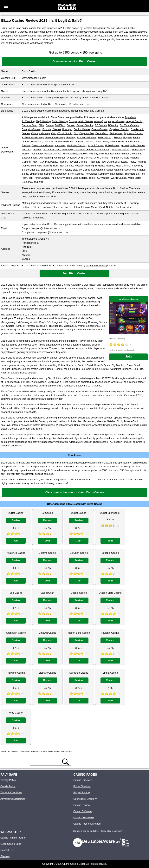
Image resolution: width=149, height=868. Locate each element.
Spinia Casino (110, 673)
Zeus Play (27, 182)
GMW (105, 142)
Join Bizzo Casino (74, 273)
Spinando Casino (79, 673)
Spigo (25, 174)
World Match (134, 178)
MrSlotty (94, 154)
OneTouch (60, 158)
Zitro (41, 182)
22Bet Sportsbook (110, 513)
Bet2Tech (60, 125)
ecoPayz (46, 207)
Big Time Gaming (129, 125)
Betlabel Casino (110, 553)
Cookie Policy (8, 786)
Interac (68, 207)
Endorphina (116, 133)
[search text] (46, 762)
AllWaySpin (101, 121)
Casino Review (82, 805)
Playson (63, 162)
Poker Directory (82, 786)
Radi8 (132, 162)
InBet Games (138, 145)
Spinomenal (36, 174)
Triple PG (94, 178)
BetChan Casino (79, 553)
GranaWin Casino (16, 633)
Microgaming (70, 154)
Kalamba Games (85, 149)
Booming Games (52, 129)
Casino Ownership (84, 817)
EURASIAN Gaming (33, 137)
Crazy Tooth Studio (62, 133)
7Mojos (73, 121)
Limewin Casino (47, 633)
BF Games (101, 125)
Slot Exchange (49, 170)
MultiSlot (104, 154)
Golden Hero (117, 142)
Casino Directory (83, 780)
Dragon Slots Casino (110, 593)
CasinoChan (47, 593)
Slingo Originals (31, 170)
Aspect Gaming (117, 121)
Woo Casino (16, 713)
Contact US (7, 850)
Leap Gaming (103, 149)
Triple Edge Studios (77, 178)
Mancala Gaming (121, 149)
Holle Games (112, 145)
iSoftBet (37, 149)
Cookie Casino (79, 593)
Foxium (118, 137)
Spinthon (49, 174)
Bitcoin (36, 207)
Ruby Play (137, 166)
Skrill (119, 207)
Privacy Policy (8, 780)
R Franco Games (105, 166)
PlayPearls (51, 162)
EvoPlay (71, 137)
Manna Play (138, 149)
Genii (98, 142)
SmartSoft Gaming (95, 170)
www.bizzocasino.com (34, 78)
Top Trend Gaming (39, 178)
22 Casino (47, 513)
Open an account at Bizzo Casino (74, 61)
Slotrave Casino (47, 673)
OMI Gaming (46, 158)
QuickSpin (112, 162)
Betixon (71, 125)
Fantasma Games (87, 137)
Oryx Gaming (101, 158)
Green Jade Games (42, 145)
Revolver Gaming (84, 166)
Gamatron (37, 142)
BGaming (113, 125)
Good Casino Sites (11, 844)
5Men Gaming (60, 121)
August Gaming (135, 121)
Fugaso (127, 137)
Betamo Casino (47, 553)
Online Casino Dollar (74, 864)
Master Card (98, 207)
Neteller (110, 207)
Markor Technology (32, 154)
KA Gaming (68, 149)
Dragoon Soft (87, 133)
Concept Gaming (41, 133)
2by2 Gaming (43, 121)
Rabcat (123, 162)
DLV (76, 133)
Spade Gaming (115, 170)
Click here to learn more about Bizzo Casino (75, 492)
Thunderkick (117, 174)
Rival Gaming (123, 166)
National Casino (110, 633)
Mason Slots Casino (79, 633)
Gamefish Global (64, 142)
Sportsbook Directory (85, 799)
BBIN (42, 125)
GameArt (49, 142)
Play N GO (38, 162)
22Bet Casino (79, 513)
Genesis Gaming (84, 142)
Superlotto (61, 174)
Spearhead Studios (135, 170)
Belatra (50, 125)
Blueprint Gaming (32, 129)
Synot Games (76, 174)
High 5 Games (96, 145)
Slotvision (78, 170)
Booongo (67, 129)
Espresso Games (133, 133)
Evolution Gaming (55, 137)
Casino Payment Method (87, 824)
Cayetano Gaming (119, 129)
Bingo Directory (82, 792)
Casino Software (82, 811)
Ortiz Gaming (85, 158)
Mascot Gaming (53, 154)
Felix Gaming (105, 137)
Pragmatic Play (97, 162)
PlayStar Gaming (78, 162)
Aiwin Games (86, 121)
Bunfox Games (82, 129)
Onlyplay (72, 158)
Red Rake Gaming (41, 166)
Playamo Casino (16, 673)
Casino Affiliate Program (14, 838)
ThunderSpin (132, 174)
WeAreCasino (118, 178)
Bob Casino (16, 593)
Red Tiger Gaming (63, 166)
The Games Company (96, 174)
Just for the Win (52, 149)
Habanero (60, 145)
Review (16, 520)
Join (129, 356)
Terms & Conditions (11, 792)
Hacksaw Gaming (77, 145)
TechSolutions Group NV (93, 91)
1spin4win (130, 117)
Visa (129, 207)
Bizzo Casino (95, 504)
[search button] (65, 762)
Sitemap (5, 856)
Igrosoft (125, 145)
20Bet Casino (16, 513)
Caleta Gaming (100, 129)
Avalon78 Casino (16, 553)
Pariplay (114, 158)
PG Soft (124, 158)
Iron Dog (27, 149)
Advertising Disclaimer (13, 799)
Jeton (77, 207)
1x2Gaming (28, 121)
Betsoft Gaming (85, 125)
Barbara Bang (30, 125)
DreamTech (102, 133)
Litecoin (85, 207)
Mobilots (83, 154)
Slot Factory (65, 170)
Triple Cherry (58, 178)
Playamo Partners (96, 266)
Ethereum (58, 207)
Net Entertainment (120, 154)
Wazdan (105, 178)
